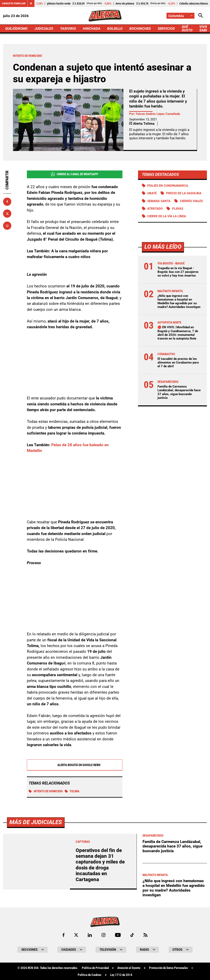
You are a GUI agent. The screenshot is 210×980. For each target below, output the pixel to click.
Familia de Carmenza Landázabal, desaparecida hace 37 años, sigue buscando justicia (179, 392)
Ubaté (152, 193)
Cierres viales (191, 201)
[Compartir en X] (7, 214)
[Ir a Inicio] (105, 16)
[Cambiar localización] (180, 16)
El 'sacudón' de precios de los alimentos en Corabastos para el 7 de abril (178, 362)
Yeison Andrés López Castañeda (158, 114)
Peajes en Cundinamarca (168, 186)
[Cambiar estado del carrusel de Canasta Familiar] (31, 3)
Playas (178, 209)
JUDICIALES (44, 29)
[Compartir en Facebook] (7, 202)
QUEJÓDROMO (16, 29)
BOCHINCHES (140, 29)
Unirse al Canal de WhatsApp (75, 174)
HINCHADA (92, 29)
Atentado (155, 209)
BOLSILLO (115, 29)
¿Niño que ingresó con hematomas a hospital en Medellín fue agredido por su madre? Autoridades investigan (179, 301)
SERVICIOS (166, 29)
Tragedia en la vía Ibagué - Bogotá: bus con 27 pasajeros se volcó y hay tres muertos (178, 272)
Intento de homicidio (46, 791)
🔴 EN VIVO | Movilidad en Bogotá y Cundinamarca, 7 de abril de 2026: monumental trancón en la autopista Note (178, 333)
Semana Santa (159, 201)
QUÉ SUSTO (187, 28)
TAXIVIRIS (68, 29)
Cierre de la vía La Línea (167, 216)
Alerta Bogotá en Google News (75, 765)
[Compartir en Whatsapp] (7, 226)
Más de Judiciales (36, 937)
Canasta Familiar (14, 3)
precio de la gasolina (184, 193)
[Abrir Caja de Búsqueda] (201, 16)
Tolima (72, 791)
